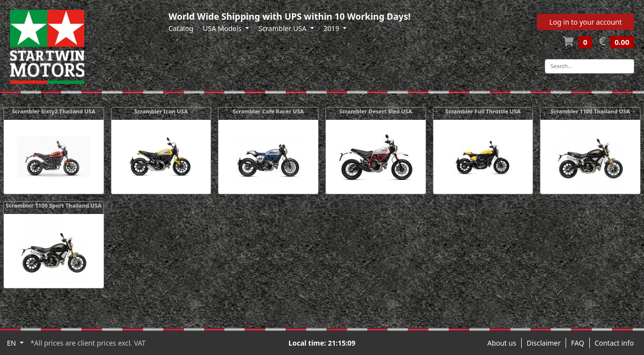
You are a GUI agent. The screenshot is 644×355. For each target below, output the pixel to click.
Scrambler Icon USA (161, 111)
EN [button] (12, 343)
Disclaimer (544, 343)
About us (502, 343)
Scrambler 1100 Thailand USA (590, 111)
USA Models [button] (223, 28)
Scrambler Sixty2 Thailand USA (54, 111)
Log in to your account (586, 22)
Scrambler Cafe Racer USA (268, 111)
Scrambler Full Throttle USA (483, 111)
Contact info (614, 343)
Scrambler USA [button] (283, 28)
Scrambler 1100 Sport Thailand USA (54, 205)
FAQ (578, 343)
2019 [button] (332, 28)
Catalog (181, 28)
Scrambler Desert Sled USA (376, 111)
